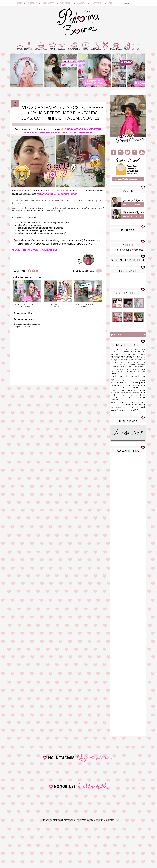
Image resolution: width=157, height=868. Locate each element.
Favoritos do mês (138, 371)
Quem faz (32, 3)
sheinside (140, 402)
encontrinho (116, 367)
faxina (114, 374)
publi (143, 392)
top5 (125, 407)
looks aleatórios (133, 380)
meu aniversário (123, 385)
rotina (142, 400)
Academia (116, 349)
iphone (135, 374)
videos (130, 410)
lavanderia (141, 374)
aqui (21, 191)
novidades (115, 390)
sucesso (120, 405)
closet (135, 352)
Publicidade (66, 3)
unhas (113, 410)
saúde (113, 402)
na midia (129, 388)
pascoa (142, 390)
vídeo (126, 410)
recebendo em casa (123, 395)
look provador (122, 380)
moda (123, 388)
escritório (141, 367)
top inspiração (117, 407)
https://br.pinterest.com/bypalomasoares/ (36, 231)
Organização (125, 390)
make (123, 383)
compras (117, 354)
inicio (130, 374)
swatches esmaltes (132, 405)
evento (113, 371)
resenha (115, 400)
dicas (128, 365)
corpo (143, 354)
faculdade (128, 371)
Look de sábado (123, 376)
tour (130, 407)
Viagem (120, 410)
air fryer (126, 349)
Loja (110, 3)
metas (113, 385)
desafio (123, 362)
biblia (143, 349)
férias (120, 374)
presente (129, 393)
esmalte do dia (118, 369)
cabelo (115, 351)
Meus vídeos (48, 3)
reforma (141, 397)
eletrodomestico (138, 365)
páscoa (114, 393)
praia (123, 393)
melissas (130, 383)
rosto (137, 400)
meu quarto (115, 388)
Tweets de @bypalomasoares (128, 250)
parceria (135, 390)
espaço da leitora (132, 369)
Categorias (97, 3)
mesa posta (139, 383)
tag (143, 405)
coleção (141, 352)
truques (135, 407)
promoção (137, 393)
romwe (132, 400)
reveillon (124, 400)
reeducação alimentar (124, 397)
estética (141, 369)
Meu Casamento (138, 385)
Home (19, 3)
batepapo (136, 349)
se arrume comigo (126, 402)
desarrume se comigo (136, 362)
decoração (129, 360)
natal (136, 388)
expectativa (119, 371)
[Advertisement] (128, 493)
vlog (15, 125)
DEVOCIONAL (118, 365)
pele (119, 393)
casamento (125, 352)
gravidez (125, 374)
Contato (81, 3)
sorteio (114, 405)
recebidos (140, 395)
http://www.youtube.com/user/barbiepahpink (57, 194)
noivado (142, 388)
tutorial (142, 407)
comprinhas (132, 354)
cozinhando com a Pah (126, 357)
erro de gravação (129, 367)
